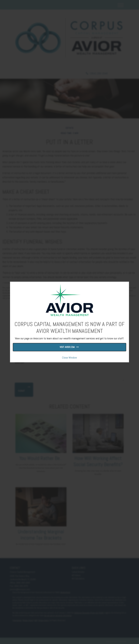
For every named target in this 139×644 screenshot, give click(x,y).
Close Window (69, 358)
